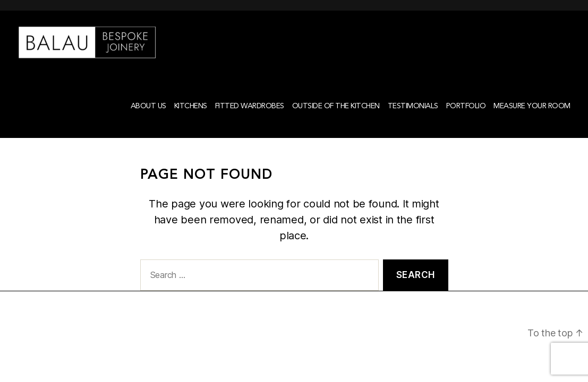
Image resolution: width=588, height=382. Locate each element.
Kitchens (191, 120)
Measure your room (532, 120)
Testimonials (413, 120)
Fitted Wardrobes (250, 120)
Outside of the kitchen (336, 120)
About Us (148, 120)
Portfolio (466, 120)
